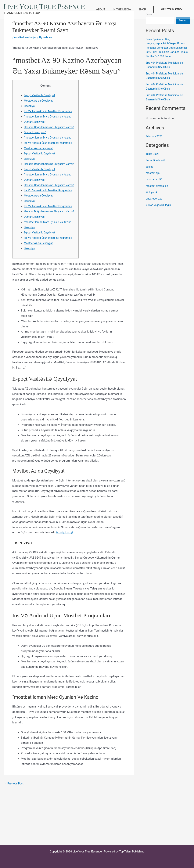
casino (150, 171)
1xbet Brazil (153, 158)
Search (183, 20)
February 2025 (155, 141)
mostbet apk (154, 177)
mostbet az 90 (155, 184)
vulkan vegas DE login (159, 209)
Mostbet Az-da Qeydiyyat (40, 101)
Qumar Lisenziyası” (36, 127)
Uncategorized (155, 203)
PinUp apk (152, 196)
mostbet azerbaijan (26, 37)
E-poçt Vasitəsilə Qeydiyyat (41, 95)
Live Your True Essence (44, 7)
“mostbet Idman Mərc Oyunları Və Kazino (50, 122)
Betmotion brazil (156, 164)
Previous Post (15, 831)
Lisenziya (30, 106)
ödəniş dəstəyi (65, 580)
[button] (172, 9)
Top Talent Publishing (132, 852)
